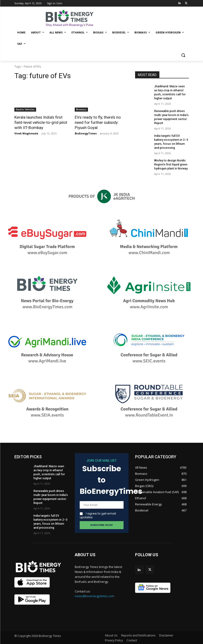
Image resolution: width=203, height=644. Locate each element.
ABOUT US (85, 554)
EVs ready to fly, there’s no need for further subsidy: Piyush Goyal (98, 122)
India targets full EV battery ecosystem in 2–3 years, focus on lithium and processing (50, 520)
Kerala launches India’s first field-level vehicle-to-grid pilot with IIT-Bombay (41, 122)
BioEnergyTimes (86, 133)
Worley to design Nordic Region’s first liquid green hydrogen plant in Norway (171, 164)
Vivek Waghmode (26, 133)
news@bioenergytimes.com (95, 596)
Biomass (81, 109)
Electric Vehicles (25, 109)
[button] (183, 55)
